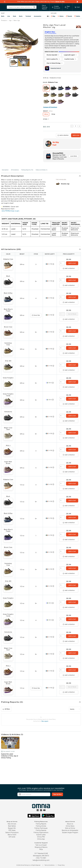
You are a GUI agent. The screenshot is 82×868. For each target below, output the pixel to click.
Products (4, 20)
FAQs (41, 849)
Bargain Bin (12, 828)
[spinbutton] (62, 263)
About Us (70, 824)
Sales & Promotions (12, 833)
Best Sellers (12, 826)
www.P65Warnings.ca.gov (10, 211)
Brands (69, 16)
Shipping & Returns (41, 847)
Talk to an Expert (41, 845)
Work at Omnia (70, 828)
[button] (41, 176)
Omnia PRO (41, 837)
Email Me (36, 315)
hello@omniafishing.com (41, 860)
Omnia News (70, 826)
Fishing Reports (41, 824)
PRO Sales (12, 830)
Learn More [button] (74, 156)
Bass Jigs (17, 20)
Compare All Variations (50, 107)
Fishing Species (41, 830)
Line (9, 16)
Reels (21, 16)
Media (77, 16)
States (61, 16)
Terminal (28, 16)
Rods (14, 16)
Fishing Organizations (41, 833)
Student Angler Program (70, 833)
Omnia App (41, 839)
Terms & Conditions (49, 865)
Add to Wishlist (63, 135)
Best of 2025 (12, 835)
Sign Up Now (57, 794)
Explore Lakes (41, 835)
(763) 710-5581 (41, 858)
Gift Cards (12, 837)
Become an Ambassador (70, 830)
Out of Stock (72, 314)
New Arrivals (12, 824)
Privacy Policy (61, 865)
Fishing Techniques (41, 828)
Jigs (10, 20)
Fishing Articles (41, 826)
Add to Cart (76, 135)
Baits (3, 16)
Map (53, 16)
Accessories (38, 16)
